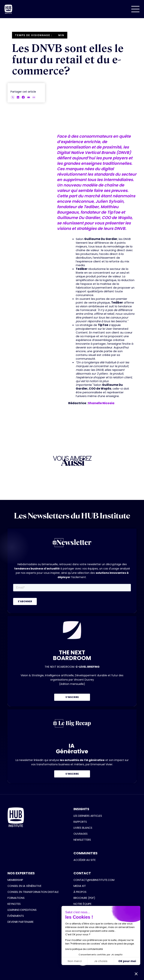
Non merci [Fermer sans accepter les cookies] (75, 961)
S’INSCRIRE (72, 697)
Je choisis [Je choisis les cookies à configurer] (101, 961)
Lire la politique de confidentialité (84, 949)
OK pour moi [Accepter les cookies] (127, 961)
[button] (135, 9)
